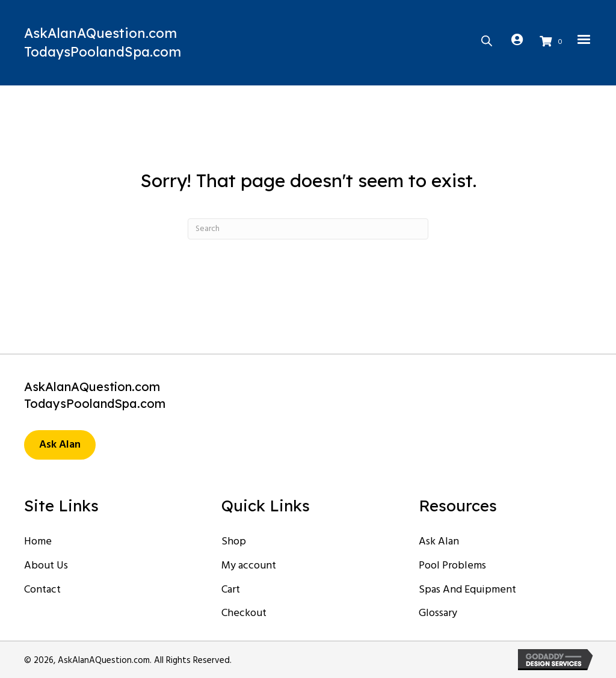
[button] (60, 445)
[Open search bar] (487, 40)
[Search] (308, 229)
